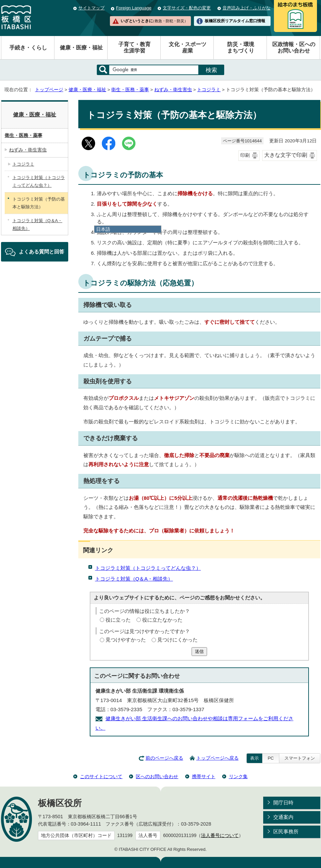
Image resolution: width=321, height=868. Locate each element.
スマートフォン (300, 758)
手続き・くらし (28, 48)
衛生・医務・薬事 (130, 90)
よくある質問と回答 (42, 252)
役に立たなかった (162, 620)
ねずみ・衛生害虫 (173, 90)
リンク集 (238, 776)
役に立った (118, 620)
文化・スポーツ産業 (188, 47)
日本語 (103, 229)
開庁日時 (283, 803)
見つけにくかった (177, 640)
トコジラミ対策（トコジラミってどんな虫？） (148, 568)
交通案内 (283, 817)
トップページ (49, 90)
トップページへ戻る (217, 758)
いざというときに (154, 21)
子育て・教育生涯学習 (134, 47)
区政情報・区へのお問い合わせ (294, 47)
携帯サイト (204, 776)
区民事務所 (286, 831)
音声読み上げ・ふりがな (247, 8)
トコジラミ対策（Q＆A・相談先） (134, 579)
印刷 (245, 155)
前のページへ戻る (164, 758)
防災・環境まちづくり (241, 47)
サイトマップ (91, 8)
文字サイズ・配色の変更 (187, 8)
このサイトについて (101, 776)
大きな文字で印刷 (286, 155)
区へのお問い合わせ (157, 776)
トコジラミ (209, 90)
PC (271, 758)
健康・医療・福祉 (81, 48)
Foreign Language (134, 8)
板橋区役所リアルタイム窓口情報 (235, 21)
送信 (199, 651)
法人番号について (220, 836)
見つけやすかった (126, 640)
